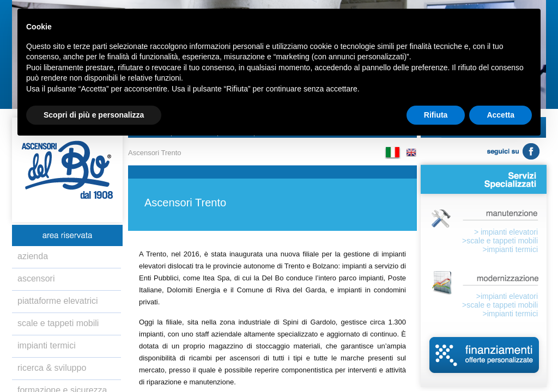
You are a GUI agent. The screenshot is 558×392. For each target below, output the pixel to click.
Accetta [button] (501, 115)
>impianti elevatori (507, 296)
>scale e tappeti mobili (500, 241)
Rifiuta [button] (436, 115)
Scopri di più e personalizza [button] (94, 115)
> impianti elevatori (506, 232)
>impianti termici (510, 249)
